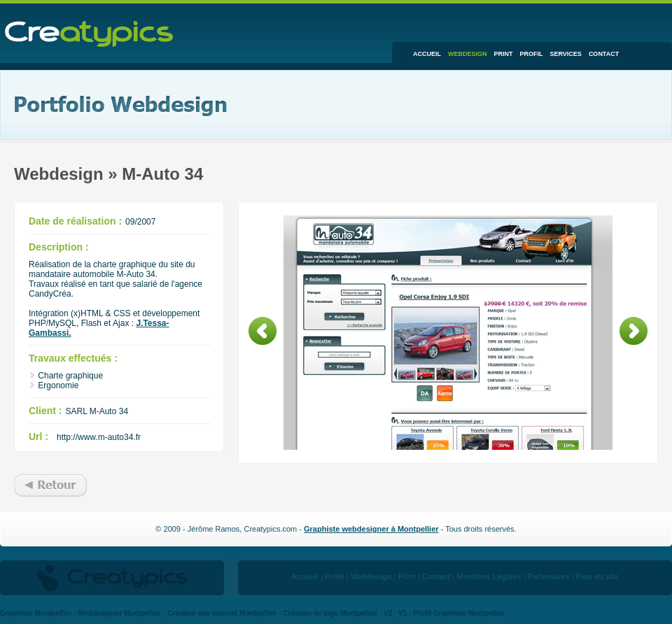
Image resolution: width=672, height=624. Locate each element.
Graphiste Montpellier (36, 613)
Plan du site (598, 576)
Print (504, 54)
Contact (604, 54)
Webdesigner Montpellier (120, 613)
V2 (388, 613)
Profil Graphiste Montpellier (460, 613)
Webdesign (468, 54)
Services (566, 54)
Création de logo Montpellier (330, 613)
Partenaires (549, 576)
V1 (402, 613)
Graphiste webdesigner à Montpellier (371, 529)
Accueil (427, 54)
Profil (532, 54)
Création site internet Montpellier (222, 613)
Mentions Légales (489, 576)
